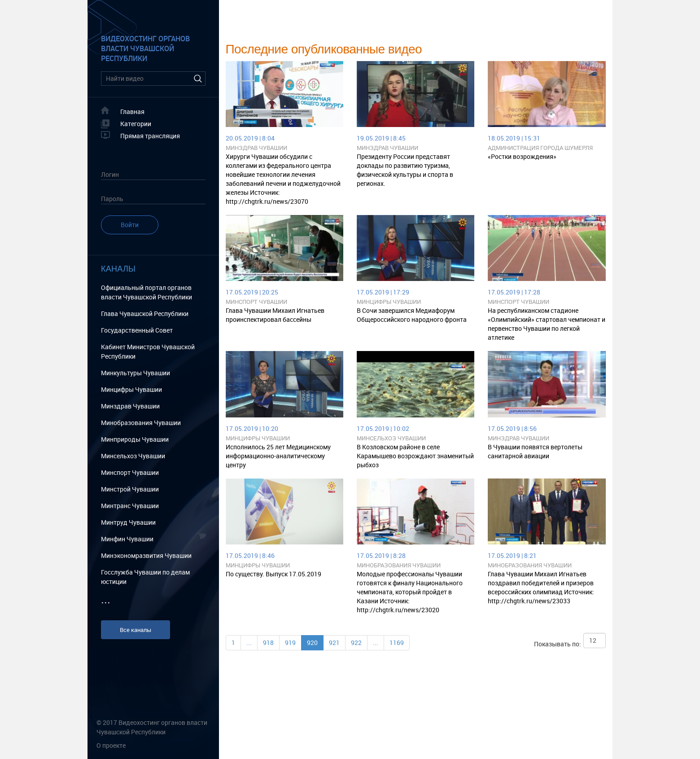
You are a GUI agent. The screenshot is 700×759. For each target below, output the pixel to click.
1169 (397, 643)
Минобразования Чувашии (141, 423)
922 (356, 643)
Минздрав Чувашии (130, 406)
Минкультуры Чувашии (136, 373)
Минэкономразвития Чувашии (146, 555)
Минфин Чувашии (127, 539)
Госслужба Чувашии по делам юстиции (145, 577)
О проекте (111, 745)
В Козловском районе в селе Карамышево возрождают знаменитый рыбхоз (415, 456)
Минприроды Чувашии (135, 439)
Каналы (118, 269)
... (249, 643)
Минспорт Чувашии (130, 472)
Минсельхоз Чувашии (133, 456)
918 (268, 643)
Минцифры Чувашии (131, 389)
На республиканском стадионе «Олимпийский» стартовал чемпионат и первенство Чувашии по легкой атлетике (547, 324)
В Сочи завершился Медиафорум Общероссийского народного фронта (412, 315)
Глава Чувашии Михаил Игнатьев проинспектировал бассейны (275, 315)
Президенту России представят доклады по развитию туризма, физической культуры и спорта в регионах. (405, 170)
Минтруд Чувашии (128, 522)
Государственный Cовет (137, 330)
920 (312, 643)
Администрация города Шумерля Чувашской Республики (540, 148)
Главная (132, 112)
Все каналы (136, 630)
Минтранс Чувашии (130, 506)
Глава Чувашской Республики (145, 314)
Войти (130, 225)
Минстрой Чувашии (130, 489)
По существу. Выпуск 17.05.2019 (273, 574)
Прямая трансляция (150, 136)
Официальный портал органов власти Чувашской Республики (147, 292)
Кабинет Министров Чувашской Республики (148, 351)
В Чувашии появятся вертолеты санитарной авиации (535, 451)
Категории (136, 124)
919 (290, 643)
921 (334, 643)
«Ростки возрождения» (522, 156)
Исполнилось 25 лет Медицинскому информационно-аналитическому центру (278, 456)
